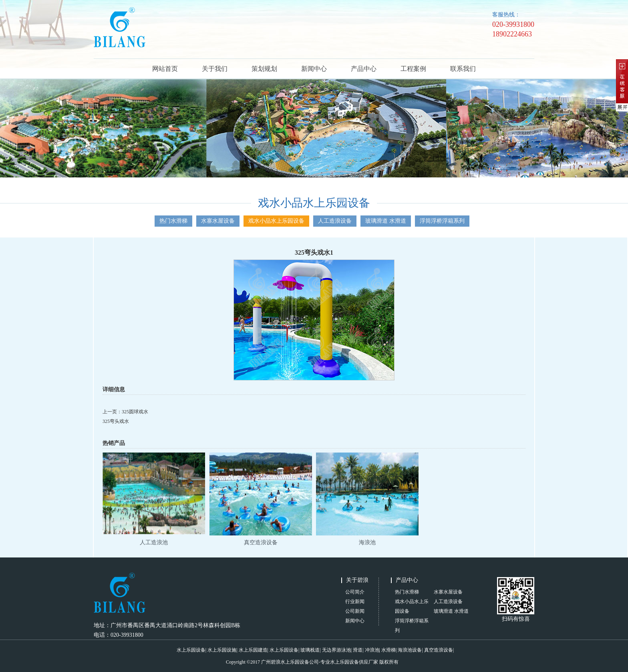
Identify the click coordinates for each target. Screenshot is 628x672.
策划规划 (264, 69)
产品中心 (364, 69)
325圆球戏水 (135, 412)
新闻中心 (314, 69)
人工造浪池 (154, 542)
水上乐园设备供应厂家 (354, 662)
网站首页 (165, 69)
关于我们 (215, 69)
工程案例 (413, 69)
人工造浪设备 (335, 221)
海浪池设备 (410, 650)
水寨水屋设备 (218, 221)
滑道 (358, 650)
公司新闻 (355, 611)
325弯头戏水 (116, 421)
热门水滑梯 (173, 221)
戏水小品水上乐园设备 (276, 221)
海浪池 (367, 542)
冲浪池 (372, 650)
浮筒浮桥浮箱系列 (442, 221)
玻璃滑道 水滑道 (386, 221)
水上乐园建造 (253, 650)
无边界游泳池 (336, 650)
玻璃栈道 (310, 650)
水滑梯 (388, 650)
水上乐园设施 (222, 650)
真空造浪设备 (261, 542)
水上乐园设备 (191, 650)
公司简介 (355, 592)
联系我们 (463, 69)
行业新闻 (355, 602)
